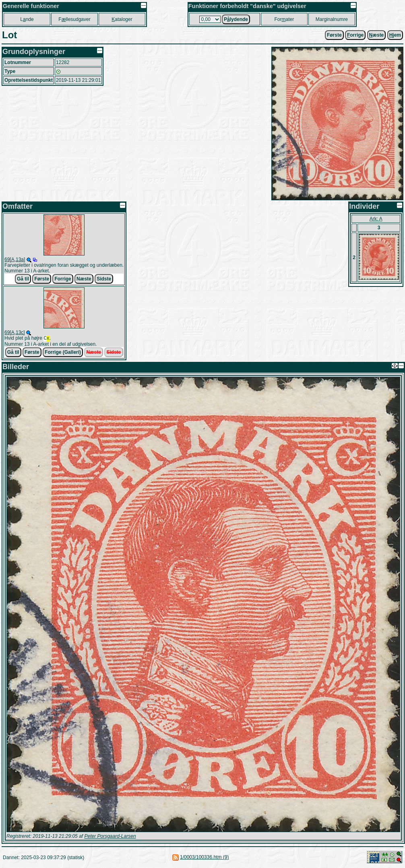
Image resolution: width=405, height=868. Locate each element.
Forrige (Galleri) (63, 353)
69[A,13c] (15, 332)
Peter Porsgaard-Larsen (110, 837)
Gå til (23, 279)
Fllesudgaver (74, 19)
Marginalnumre (332, 19)
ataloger (122, 19)
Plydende (236, 19)
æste (377, 35)
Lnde (27, 19)
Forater (284, 19)
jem (395, 35)
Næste (84, 279)
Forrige (63, 279)
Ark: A (376, 219)
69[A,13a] (15, 260)
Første (334, 35)
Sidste (104, 279)
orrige (355, 35)
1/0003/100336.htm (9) (204, 858)
